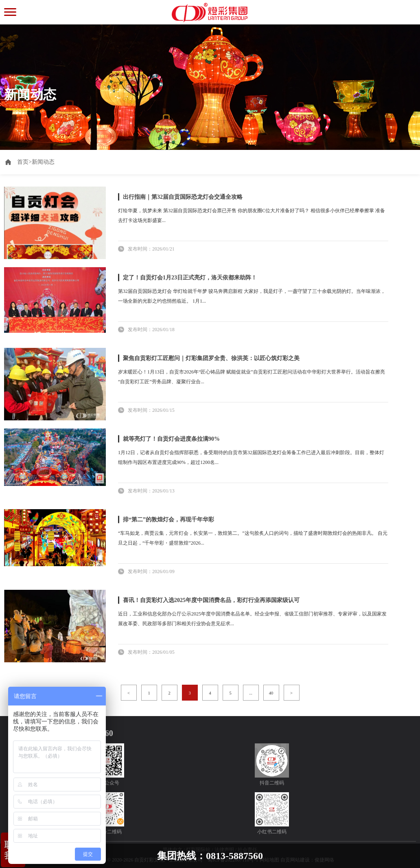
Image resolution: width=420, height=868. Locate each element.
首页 (24, 162)
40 (271, 693)
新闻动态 (43, 162)
